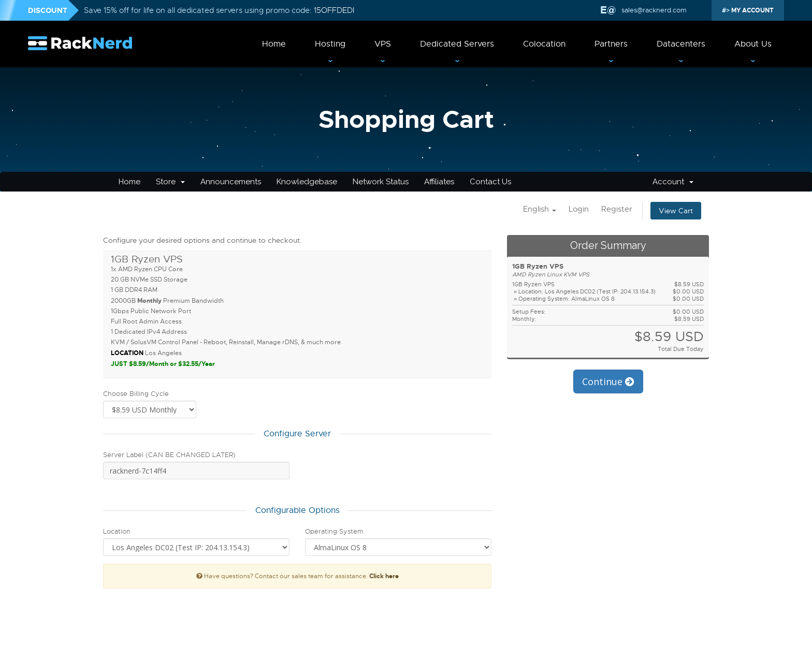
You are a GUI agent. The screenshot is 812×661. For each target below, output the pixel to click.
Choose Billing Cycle (136, 394)
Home (274, 44)
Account (673, 182)
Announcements (231, 182)
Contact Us (490, 182)
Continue (608, 381)
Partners (611, 44)
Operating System (334, 531)
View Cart (676, 211)
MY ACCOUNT (752, 10)
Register (617, 209)
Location (117, 531)
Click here (384, 576)
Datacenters (681, 44)
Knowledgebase (307, 182)
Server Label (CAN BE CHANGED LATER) (169, 455)
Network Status (381, 182)
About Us (753, 44)
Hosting (330, 44)
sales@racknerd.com (653, 10)
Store (170, 182)
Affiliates (439, 182)
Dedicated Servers (457, 44)
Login (579, 209)
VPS (383, 44)
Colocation (544, 44)
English (540, 209)
